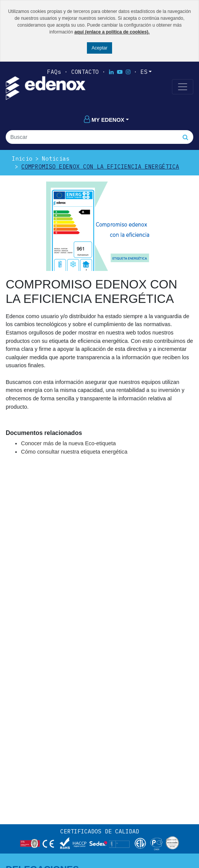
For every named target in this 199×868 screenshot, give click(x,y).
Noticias (56, 158)
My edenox (104, 120)
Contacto (85, 72)
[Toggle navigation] (183, 87)
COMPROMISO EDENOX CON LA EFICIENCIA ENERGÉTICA (100, 166)
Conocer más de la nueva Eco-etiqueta (68, 443)
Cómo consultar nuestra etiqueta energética (74, 452)
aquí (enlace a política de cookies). (112, 32)
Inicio (22, 158)
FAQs (54, 72)
